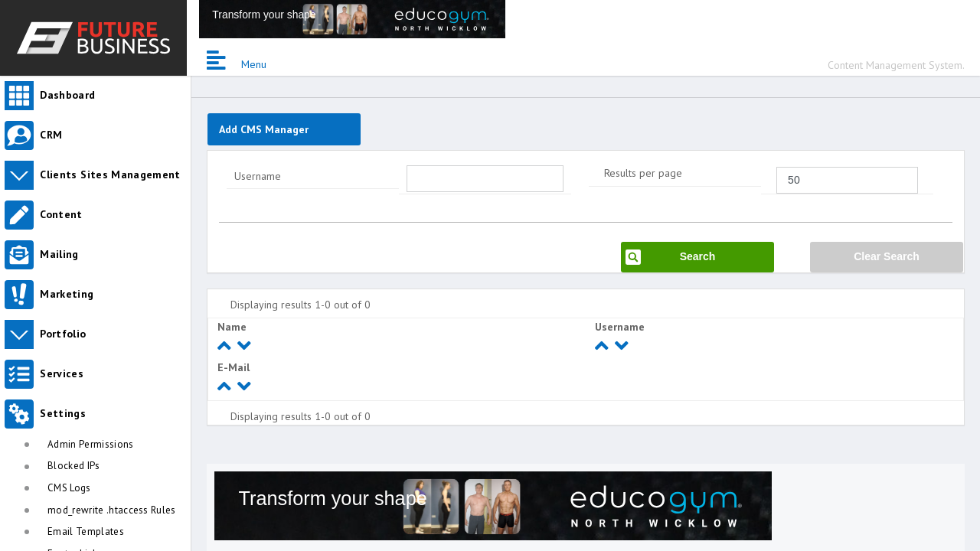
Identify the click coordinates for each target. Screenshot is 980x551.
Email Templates (86, 531)
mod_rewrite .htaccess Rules (112, 510)
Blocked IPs (74, 466)
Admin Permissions (91, 444)
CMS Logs (69, 488)
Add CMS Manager (264, 129)
